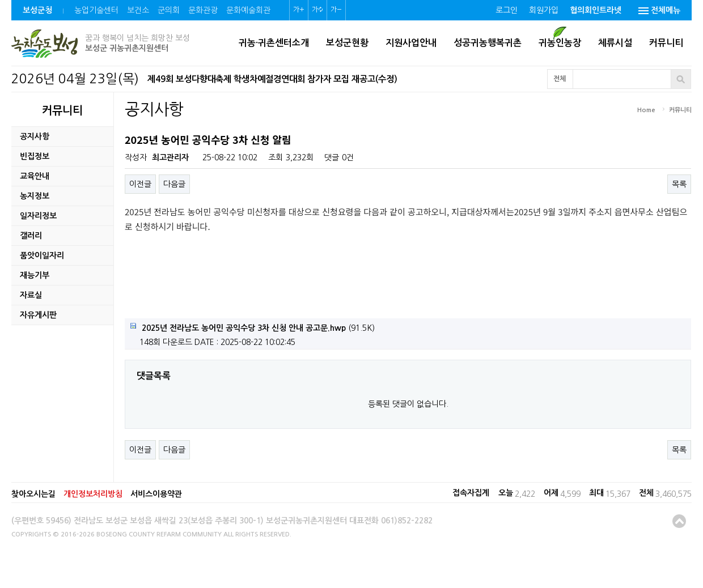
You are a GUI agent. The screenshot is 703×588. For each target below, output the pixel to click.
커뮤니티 (666, 43)
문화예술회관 (248, 10)
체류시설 (615, 43)
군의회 (169, 10)
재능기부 (35, 275)
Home (646, 110)
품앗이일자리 (42, 255)
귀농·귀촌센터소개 (274, 43)
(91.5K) (253, 327)
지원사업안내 (411, 43)
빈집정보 (35, 156)
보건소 (138, 10)
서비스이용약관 (156, 494)
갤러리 (31, 236)
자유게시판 (38, 315)
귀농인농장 (560, 43)
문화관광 (203, 10)
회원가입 (544, 10)
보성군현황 (347, 43)
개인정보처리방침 (93, 494)
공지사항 (35, 137)
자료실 (31, 295)
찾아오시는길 (33, 494)
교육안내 (35, 176)
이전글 (140, 184)
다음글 (174, 184)
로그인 (507, 10)
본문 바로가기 (0, 0)
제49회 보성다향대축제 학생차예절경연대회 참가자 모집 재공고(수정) (272, 79)
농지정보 (35, 196)
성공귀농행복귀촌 (488, 43)
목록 (679, 184)
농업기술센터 (96, 10)
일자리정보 (38, 216)
